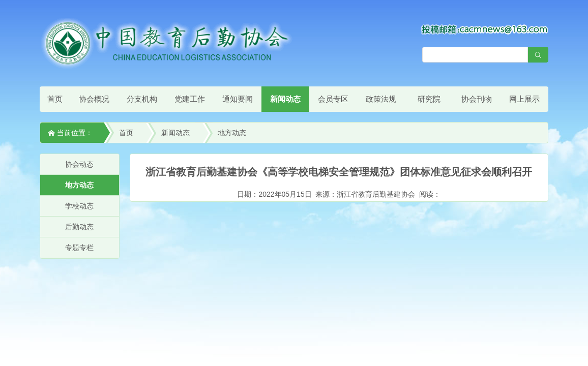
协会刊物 (477, 99)
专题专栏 (79, 248)
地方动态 (232, 133)
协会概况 (94, 99)
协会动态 (79, 164)
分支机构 (142, 99)
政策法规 (381, 99)
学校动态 (79, 206)
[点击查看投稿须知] (485, 29)
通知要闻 (238, 99)
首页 (55, 99)
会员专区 (333, 99)
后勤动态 (79, 227)
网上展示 (524, 99)
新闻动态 (285, 99)
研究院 (429, 99)
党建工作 (190, 99)
